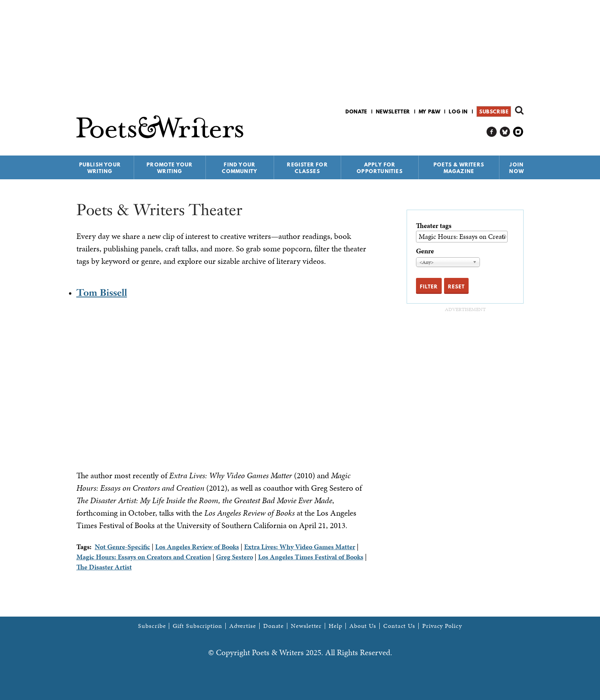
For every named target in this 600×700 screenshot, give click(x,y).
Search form (519, 110)
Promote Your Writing (170, 168)
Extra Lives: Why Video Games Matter (300, 547)
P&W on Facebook (492, 132)
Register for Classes (307, 168)
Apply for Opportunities (380, 168)
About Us (363, 626)
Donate (356, 111)
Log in (458, 111)
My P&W (430, 111)
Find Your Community (240, 168)
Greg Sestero (235, 557)
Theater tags (434, 225)
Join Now (517, 168)
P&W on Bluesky (505, 132)
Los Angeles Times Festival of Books (311, 557)
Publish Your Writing (100, 168)
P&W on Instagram (518, 132)
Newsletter (393, 111)
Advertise (243, 626)
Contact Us (399, 626)
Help (335, 626)
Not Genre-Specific (122, 547)
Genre (425, 251)
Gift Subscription (197, 626)
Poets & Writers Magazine (459, 168)
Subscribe (494, 111)
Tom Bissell (102, 293)
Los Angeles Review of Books (197, 547)
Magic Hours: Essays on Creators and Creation (144, 557)
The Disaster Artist (104, 567)
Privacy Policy (442, 626)
